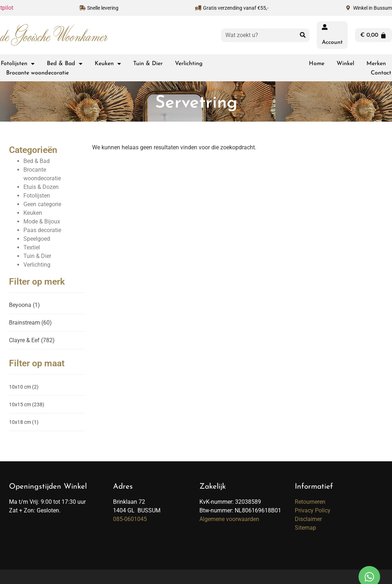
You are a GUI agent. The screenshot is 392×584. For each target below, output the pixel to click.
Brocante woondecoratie (37, 73)
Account (332, 42)
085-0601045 (130, 519)
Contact (381, 73)
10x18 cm (24, 422)
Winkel (345, 64)
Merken (376, 64)
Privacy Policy (313, 510)
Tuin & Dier (148, 64)
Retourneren (310, 502)
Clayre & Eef (32, 340)
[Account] (325, 27)
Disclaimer (308, 519)
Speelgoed (37, 239)
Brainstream (30, 323)
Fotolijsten (18, 64)
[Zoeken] (303, 35)
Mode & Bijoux (42, 221)
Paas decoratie (42, 230)
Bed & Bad (65, 64)
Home (317, 64)
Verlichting (189, 64)
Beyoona (24, 305)
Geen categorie (42, 204)
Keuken (108, 64)
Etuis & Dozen (41, 187)
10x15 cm (27, 404)
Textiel (32, 247)
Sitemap (305, 528)
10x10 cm (24, 387)
